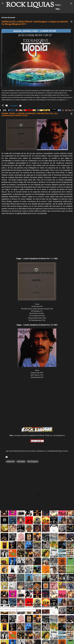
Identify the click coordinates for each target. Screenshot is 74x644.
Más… (24, 17)
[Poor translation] (7, 614)
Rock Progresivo (33, 470)
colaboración (10, 470)
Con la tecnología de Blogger (37, 601)
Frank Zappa (21, 470)
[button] (71, 30)
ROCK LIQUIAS (30, 5)
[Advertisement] (37, 533)
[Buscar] (71, 4)
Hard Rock (13, 17)
